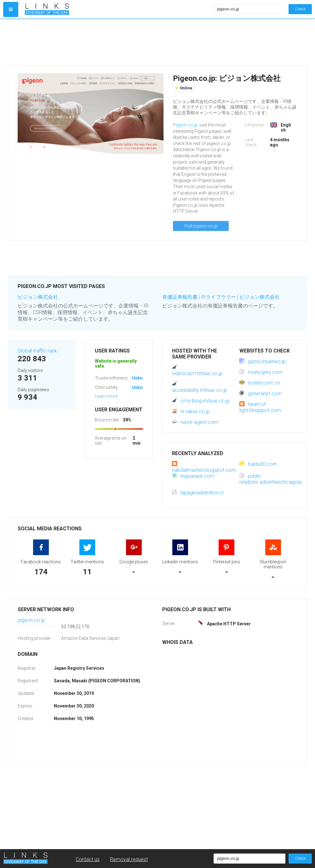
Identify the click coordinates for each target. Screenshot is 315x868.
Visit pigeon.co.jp (201, 226)
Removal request (129, 859)
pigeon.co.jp (31, 620)
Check (300, 9)
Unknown (141, 378)
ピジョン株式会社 (38, 297)
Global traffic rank (37, 351)
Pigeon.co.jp (185, 125)
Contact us (88, 859)
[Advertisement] (118, 42)
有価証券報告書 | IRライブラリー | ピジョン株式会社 (221, 297)
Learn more (106, 396)
